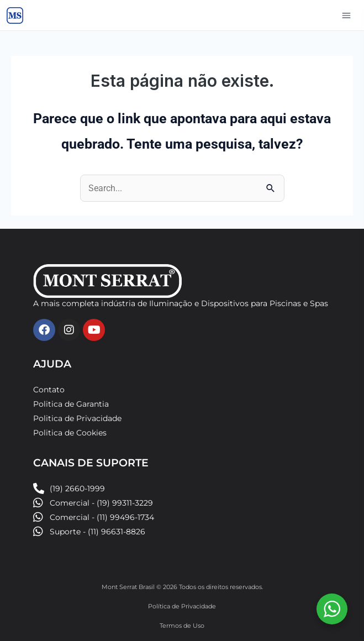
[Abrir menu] (346, 15)
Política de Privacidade (182, 606)
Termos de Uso (182, 626)
